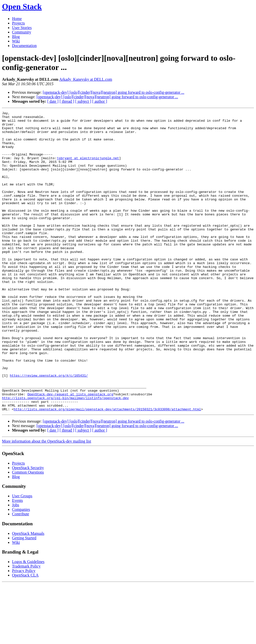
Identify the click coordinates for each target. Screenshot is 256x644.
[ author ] (100, 101)
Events (17, 560)
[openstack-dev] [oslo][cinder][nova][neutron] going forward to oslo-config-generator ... (113, 92)
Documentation (24, 46)
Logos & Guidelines (28, 622)
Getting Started (24, 598)
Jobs (15, 565)
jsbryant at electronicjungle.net (88, 168)
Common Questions (28, 532)
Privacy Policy (24, 631)
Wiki (16, 41)
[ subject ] (83, 101)
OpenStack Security (28, 528)
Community (21, 32)
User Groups (22, 556)
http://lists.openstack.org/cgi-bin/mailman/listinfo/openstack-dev (65, 456)
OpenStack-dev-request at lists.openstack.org (70, 451)
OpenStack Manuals (28, 593)
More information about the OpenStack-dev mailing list (46, 501)
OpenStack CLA (25, 635)
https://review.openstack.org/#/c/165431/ (49, 429)
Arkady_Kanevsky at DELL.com (85, 79)
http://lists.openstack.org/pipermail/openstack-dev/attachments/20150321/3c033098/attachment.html (107, 469)
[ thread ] (67, 101)
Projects (18, 23)
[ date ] (53, 101)
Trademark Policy (26, 626)
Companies (21, 569)
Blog (16, 37)
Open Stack (22, 6)
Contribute (20, 574)
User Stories (22, 28)
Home (17, 19)
